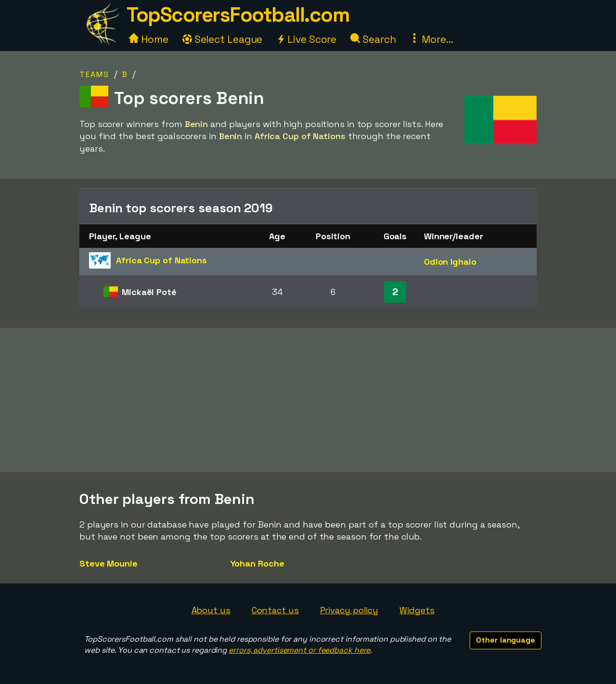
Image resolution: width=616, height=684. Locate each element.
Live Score (306, 39)
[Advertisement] (308, 400)
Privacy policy (349, 610)
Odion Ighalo (450, 262)
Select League (223, 39)
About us (211, 610)
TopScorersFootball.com (238, 15)
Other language (506, 640)
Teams (94, 74)
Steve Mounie (109, 563)
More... (431, 39)
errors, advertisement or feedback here (299, 650)
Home (149, 39)
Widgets (417, 610)
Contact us (275, 610)
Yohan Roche (257, 563)
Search (373, 39)
